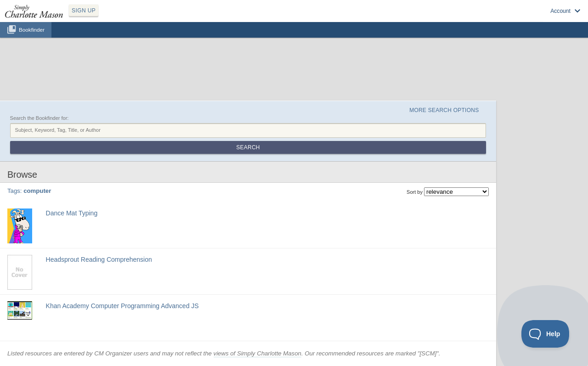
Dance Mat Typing (72, 213)
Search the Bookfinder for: (40, 118)
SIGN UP (84, 11)
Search (248, 147)
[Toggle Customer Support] (546, 334)
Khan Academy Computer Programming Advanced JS (122, 306)
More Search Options (444, 110)
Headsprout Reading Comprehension (99, 259)
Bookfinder (32, 30)
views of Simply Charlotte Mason (257, 353)
